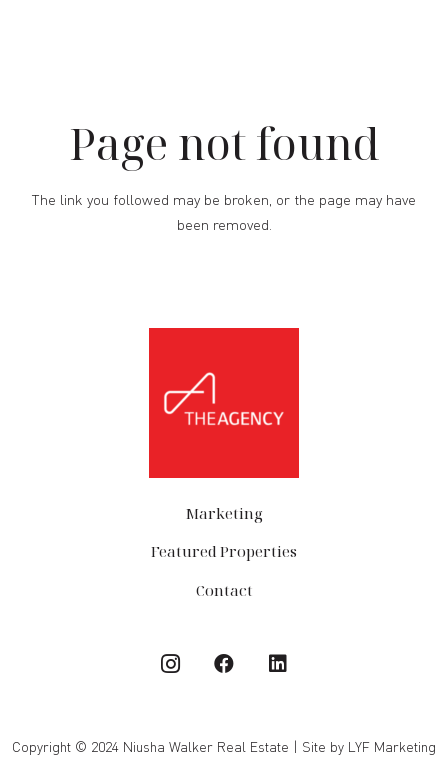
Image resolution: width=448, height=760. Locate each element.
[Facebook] (224, 664)
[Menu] (423, 38)
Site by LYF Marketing (369, 746)
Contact (224, 590)
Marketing (224, 513)
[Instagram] (170, 664)
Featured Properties (224, 551)
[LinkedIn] (278, 664)
